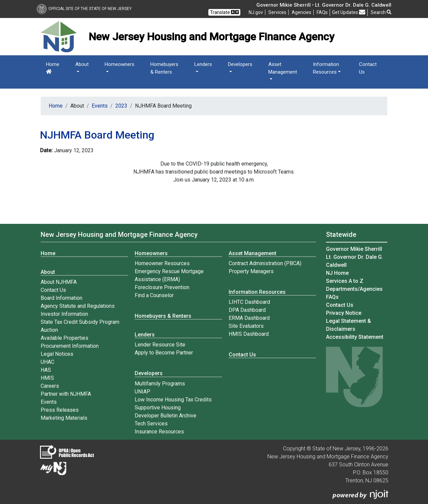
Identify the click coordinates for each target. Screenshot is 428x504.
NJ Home (337, 273)
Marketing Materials (64, 418)
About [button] (82, 64)
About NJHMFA (59, 282)
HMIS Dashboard (249, 334)
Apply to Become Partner (164, 353)
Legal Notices (57, 354)
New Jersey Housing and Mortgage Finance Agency (119, 235)
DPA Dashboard (247, 310)
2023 (121, 106)
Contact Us (368, 68)
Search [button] (381, 12)
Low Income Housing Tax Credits (173, 400)
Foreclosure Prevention (162, 287)
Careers (50, 386)
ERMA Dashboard (249, 318)
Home (53, 68)
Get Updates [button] (349, 12)
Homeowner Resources (162, 263)
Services (277, 12)
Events (100, 106)
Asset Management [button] (283, 68)
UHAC (47, 362)
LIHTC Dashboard (249, 302)
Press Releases (60, 410)
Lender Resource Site (160, 345)
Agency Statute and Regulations (78, 306)
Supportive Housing (158, 408)
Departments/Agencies (354, 289)
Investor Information (64, 314)
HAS (46, 370)
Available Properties (64, 338)
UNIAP (142, 392)
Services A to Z (345, 281)
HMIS (47, 378)
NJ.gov (256, 12)
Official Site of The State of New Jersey (84, 9)
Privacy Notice (344, 313)
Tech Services (151, 424)
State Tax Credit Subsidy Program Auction (80, 326)
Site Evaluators (246, 326)
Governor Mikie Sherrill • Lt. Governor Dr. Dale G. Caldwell (324, 5)
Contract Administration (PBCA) (265, 263)
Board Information (61, 298)
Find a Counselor (154, 295)
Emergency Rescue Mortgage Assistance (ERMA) (169, 275)
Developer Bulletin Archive (165, 416)
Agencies (301, 12)
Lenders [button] (203, 64)
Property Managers (251, 271)
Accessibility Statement (355, 337)
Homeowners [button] (119, 64)
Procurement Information (70, 346)
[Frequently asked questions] (322, 12)
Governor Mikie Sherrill (354, 249)
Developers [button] (240, 64)
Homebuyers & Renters (164, 68)
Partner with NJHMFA (66, 394)
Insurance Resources (159, 432)
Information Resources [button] (326, 68)
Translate (224, 12)
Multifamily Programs (160, 384)
